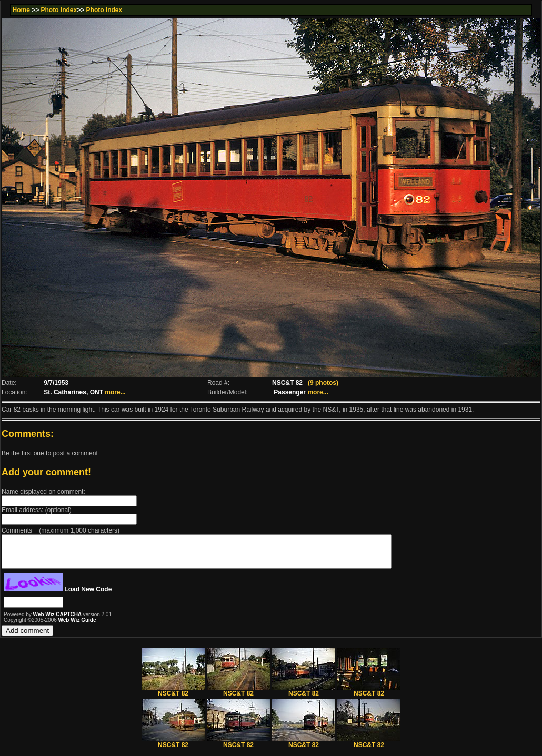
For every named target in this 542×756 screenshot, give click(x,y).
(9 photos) (323, 383)
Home (21, 10)
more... (115, 392)
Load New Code (88, 596)
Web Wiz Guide (77, 626)
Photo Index (59, 10)
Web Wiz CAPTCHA (58, 621)
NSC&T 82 (173, 697)
